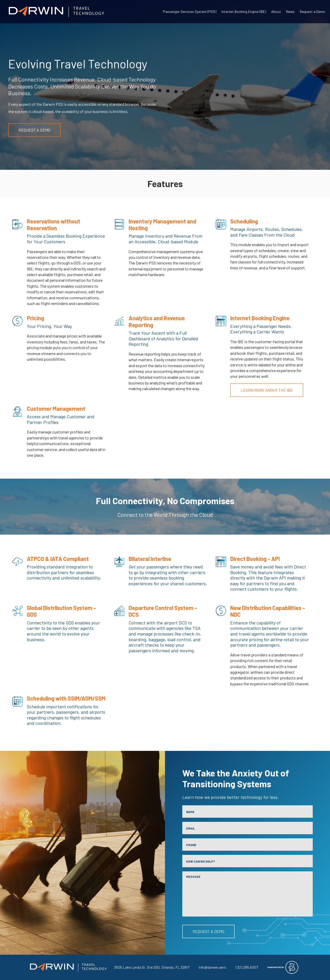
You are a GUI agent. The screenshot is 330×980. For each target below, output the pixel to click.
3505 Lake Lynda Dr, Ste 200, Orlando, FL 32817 (152, 967)
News (290, 11)
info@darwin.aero (212, 967)
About (276, 11)
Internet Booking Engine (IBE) (244, 11)
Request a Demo (312, 11)
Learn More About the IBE (267, 390)
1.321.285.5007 (247, 967)
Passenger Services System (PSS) (190, 11)
